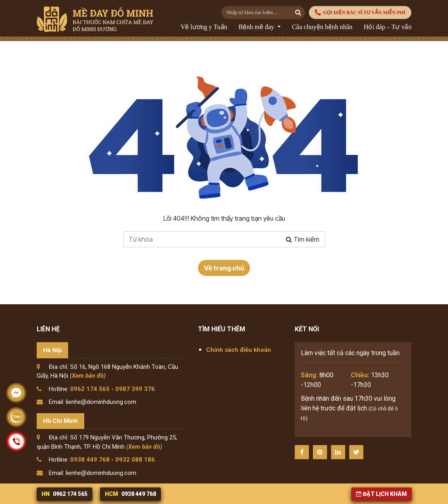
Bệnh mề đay (257, 27)
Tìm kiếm (303, 239)
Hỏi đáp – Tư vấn (388, 27)
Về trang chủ (224, 268)
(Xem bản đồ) (88, 376)
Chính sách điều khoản (239, 350)
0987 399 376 (135, 389)
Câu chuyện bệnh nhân (322, 27)
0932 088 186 (135, 460)
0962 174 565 (90, 389)
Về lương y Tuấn (204, 27)
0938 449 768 (90, 460)
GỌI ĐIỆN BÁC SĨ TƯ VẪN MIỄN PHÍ (360, 13)
